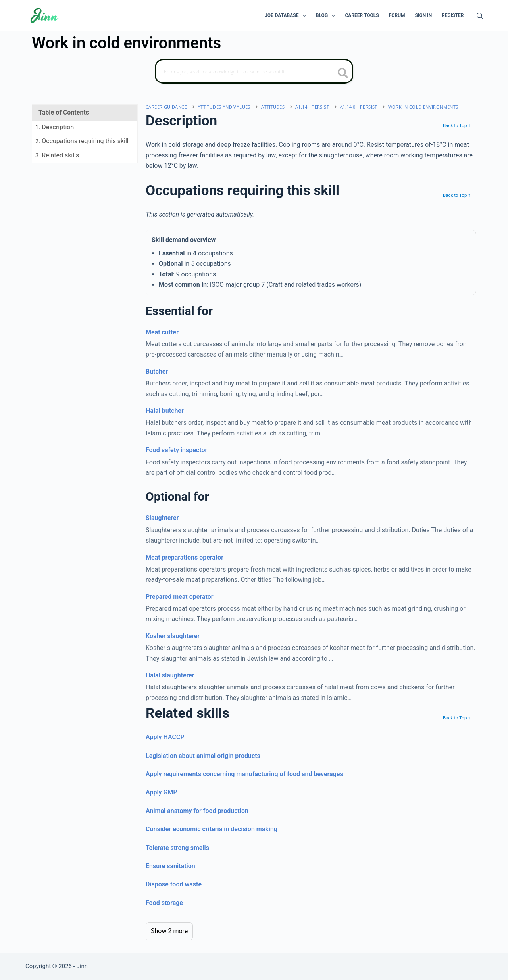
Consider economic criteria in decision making (212, 829)
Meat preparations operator (185, 557)
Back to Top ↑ (457, 125)
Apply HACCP (165, 737)
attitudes (273, 107)
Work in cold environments (423, 107)
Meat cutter (162, 332)
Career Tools (362, 15)
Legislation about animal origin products (203, 756)
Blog (327, 16)
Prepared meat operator (179, 597)
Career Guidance (166, 107)
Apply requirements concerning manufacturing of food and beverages (244, 774)
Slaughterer (162, 518)
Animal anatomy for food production (197, 811)
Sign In (424, 15)
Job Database (287, 16)
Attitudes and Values (224, 107)
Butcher (157, 371)
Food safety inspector (176, 450)
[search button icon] (343, 74)
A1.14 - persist (312, 107)
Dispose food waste (174, 884)
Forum (397, 15)
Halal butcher (165, 411)
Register (453, 15)
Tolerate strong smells (177, 848)
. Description (55, 127)
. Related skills (57, 155)
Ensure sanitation (170, 866)
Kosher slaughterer (173, 636)
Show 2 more (169, 931)
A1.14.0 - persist (359, 107)
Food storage (164, 903)
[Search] (480, 16)
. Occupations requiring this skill (82, 141)
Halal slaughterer (170, 675)
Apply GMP (162, 792)
